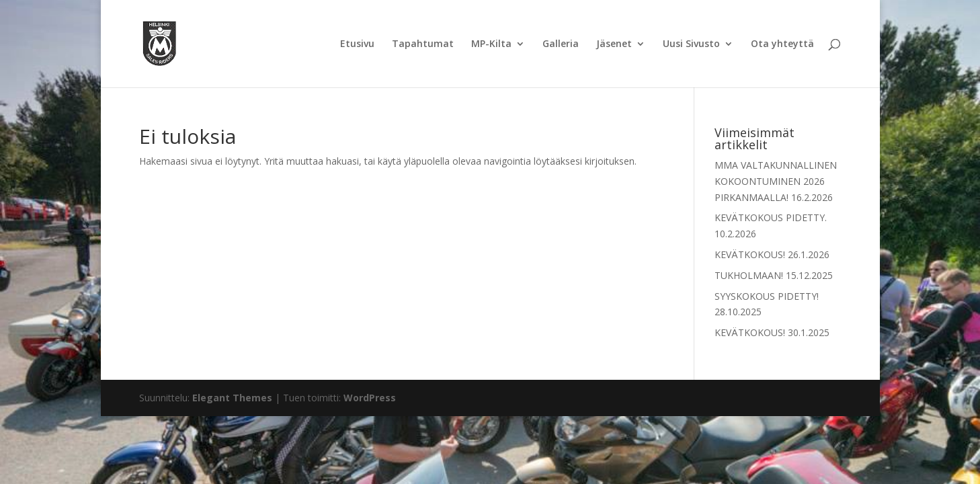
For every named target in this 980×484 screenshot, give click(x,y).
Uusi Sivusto (691, 44)
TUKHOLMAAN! (749, 275)
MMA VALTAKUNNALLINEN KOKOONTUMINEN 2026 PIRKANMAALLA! (776, 181)
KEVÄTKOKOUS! (750, 254)
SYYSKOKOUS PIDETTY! (767, 296)
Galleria (561, 44)
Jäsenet (614, 44)
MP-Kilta (491, 44)
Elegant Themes (232, 398)
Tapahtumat (423, 44)
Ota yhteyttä (782, 44)
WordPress (370, 398)
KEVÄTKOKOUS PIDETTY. (771, 217)
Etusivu (357, 44)
